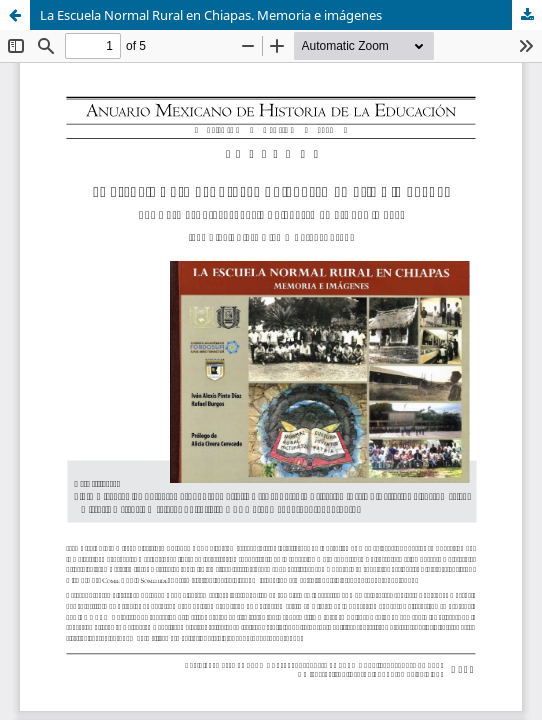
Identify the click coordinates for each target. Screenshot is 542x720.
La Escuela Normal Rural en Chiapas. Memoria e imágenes (211, 15)
